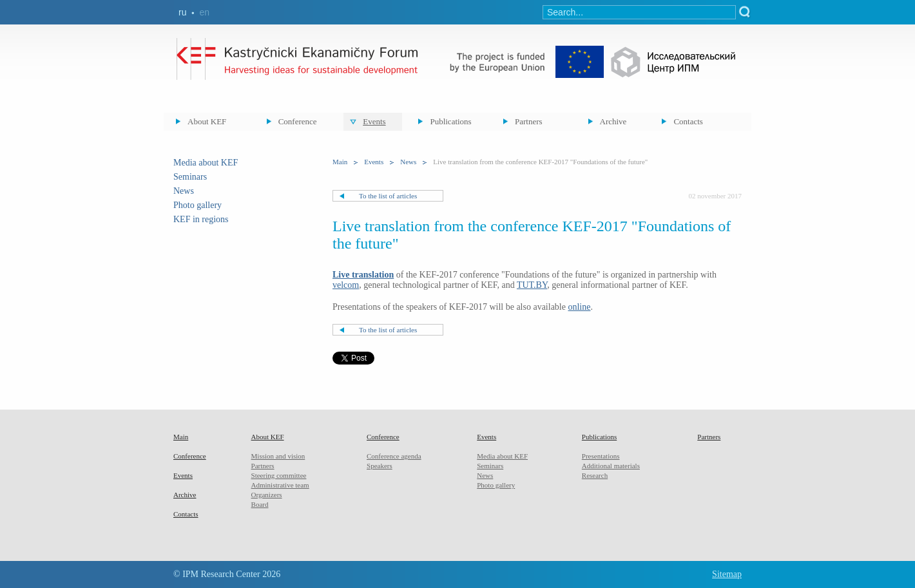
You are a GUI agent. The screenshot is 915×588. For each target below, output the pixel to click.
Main (340, 162)
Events (374, 121)
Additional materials (611, 466)
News (184, 191)
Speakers (380, 466)
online (579, 307)
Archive (613, 121)
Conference (298, 121)
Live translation (363, 275)
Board (260, 504)
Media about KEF (206, 163)
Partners (529, 121)
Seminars (190, 177)
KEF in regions (201, 219)
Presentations (601, 456)
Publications (450, 121)
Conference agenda (394, 456)
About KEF (207, 121)
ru (182, 12)
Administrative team (280, 485)
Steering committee (279, 475)
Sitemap (727, 574)
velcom (346, 285)
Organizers (267, 495)
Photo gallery (197, 205)
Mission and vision (278, 456)
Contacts (688, 121)
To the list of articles (388, 196)
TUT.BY (532, 285)
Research (595, 475)
